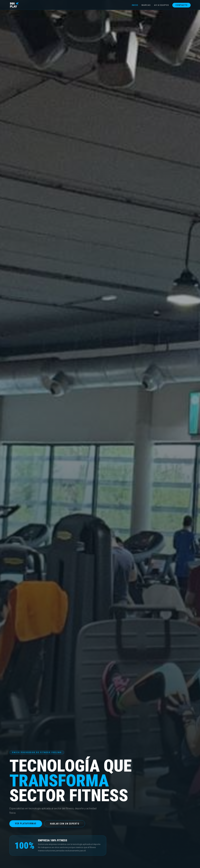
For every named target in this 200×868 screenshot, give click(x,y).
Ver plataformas (26, 824)
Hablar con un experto (65, 824)
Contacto (181, 5)
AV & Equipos (161, 5)
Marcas (146, 5)
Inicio (135, 5)
